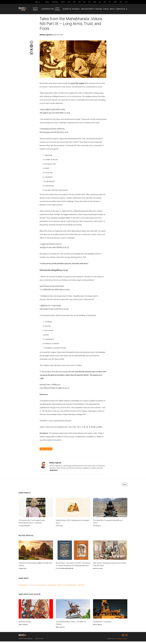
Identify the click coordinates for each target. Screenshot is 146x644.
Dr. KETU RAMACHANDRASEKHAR (65, 571)
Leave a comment (46, 449)
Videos (108, 8)
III (85, 427)
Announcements (91, 8)
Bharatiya (73, 8)
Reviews (101, 8)
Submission (121, 8)
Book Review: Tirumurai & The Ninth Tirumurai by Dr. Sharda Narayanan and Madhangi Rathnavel (73, 565)
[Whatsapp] (31, 42)
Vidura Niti (81, 588)
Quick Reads (41, 8)
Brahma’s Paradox (25, 624)
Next (125, 484)
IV (87, 427)
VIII (100, 427)
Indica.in (38, 2)
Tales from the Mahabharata (67, 588)
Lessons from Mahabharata (38, 588)
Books (63, 2)
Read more (54, 470)
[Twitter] (31, 50)
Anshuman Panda (98, 568)
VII (94, 427)
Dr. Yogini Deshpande (24, 526)
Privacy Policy (39, 641)
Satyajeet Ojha (23, 568)
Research (81, 8)
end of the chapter (78, 83)
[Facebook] (31, 46)
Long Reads (64, 8)
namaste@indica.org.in (121, 641)
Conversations (53, 8)
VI (92, 427)
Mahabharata (52, 588)
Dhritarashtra (23, 588)
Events (47, 2)
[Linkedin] (31, 53)
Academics (55, 2)
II (82, 427)
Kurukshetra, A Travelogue (103, 624)
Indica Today (59, 526)
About (114, 8)
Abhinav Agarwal (55, 463)
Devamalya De (97, 526)
